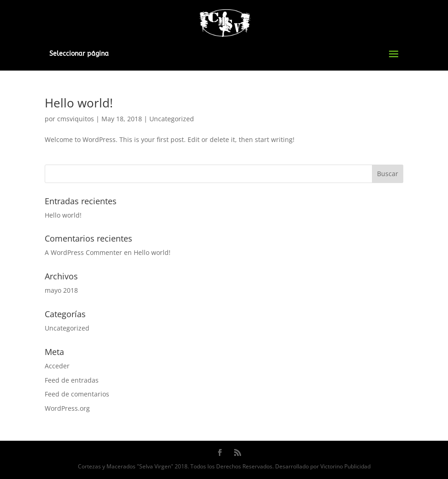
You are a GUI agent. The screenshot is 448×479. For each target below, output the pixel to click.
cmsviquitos (76, 119)
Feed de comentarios (77, 394)
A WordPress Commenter (83, 252)
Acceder (57, 366)
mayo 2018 (61, 290)
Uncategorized (172, 119)
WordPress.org (67, 408)
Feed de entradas (72, 380)
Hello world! (79, 103)
